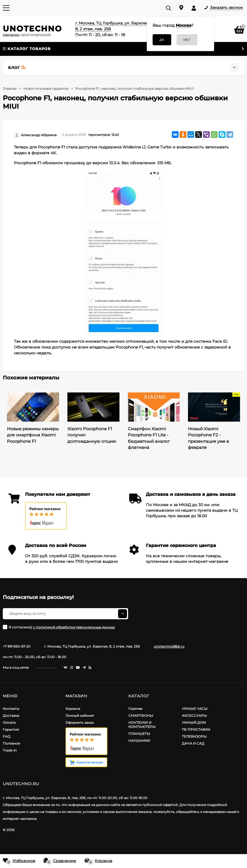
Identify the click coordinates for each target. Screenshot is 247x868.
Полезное (11, 743)
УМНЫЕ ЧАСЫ (195, 709)
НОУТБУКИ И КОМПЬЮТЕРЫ (142, 725)
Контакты (11, 709)
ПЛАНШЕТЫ (139, 734)
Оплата (9, 722)
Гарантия (11, 729)
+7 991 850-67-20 (17, 646)
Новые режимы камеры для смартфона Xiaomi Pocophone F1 (33, 435)
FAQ (7, 736)
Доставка (11, 716)
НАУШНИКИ (139, 741)
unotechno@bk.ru (169, 646)
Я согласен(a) (59, 627)
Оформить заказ (80, 722)
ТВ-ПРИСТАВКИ (196, 729)
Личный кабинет (80, 716)
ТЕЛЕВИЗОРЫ (194, 736)
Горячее (135, 709)
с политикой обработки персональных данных (74, 627)
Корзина (73, 709)
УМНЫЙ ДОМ (194, 722)
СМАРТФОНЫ (141, 716)
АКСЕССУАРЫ (194, 716)
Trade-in (10, 750)
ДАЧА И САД (193, 743)
